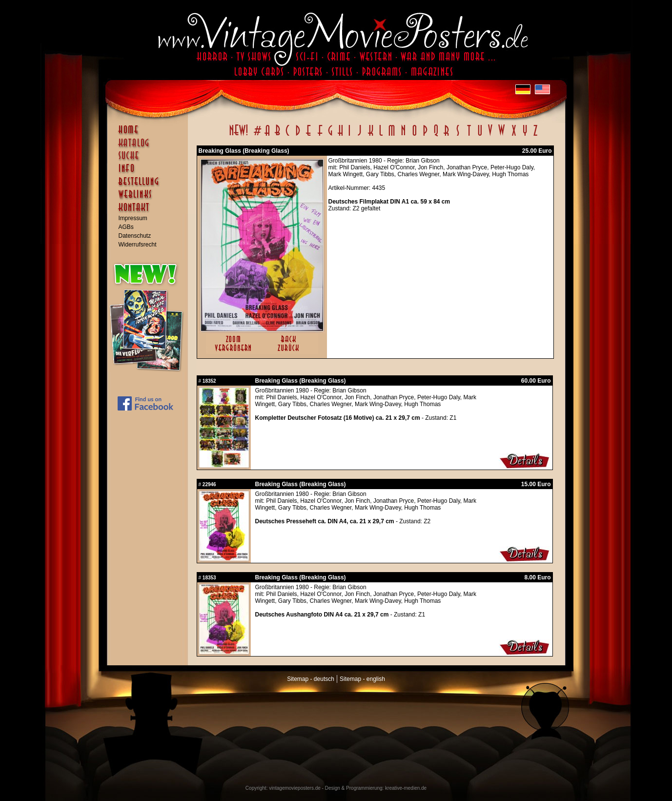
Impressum (133, 218)
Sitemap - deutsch (311, 679)
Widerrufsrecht (138, 245)
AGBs (126, 227)
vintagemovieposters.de (295, 788)
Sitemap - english (362, 679)
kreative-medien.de (406, 788)
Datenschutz (135, 236)
